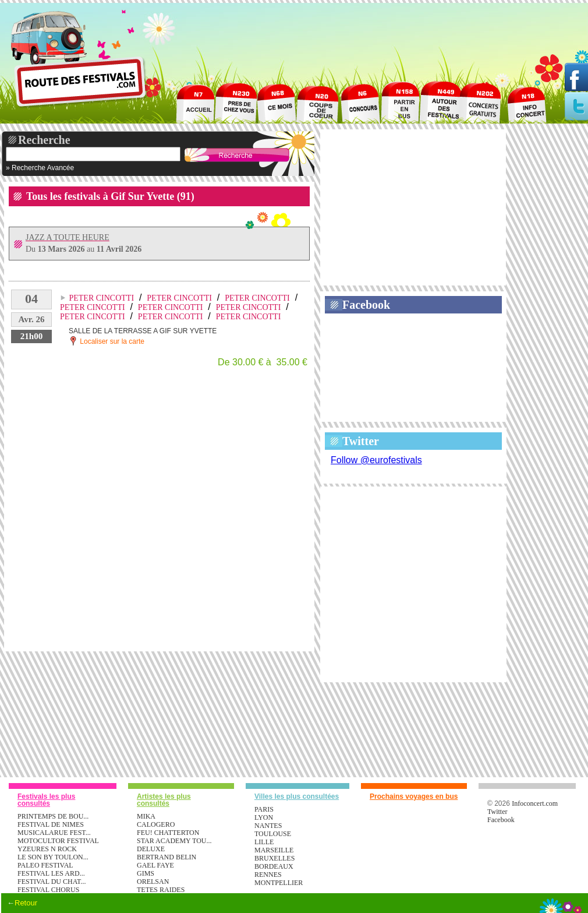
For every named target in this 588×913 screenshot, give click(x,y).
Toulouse (273, 834)
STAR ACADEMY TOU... (174, 841)
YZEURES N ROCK (47, 849)
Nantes (268, 826)
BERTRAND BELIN (167, 857)
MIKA (146, 816)
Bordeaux (274, 866)
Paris (264, 809)
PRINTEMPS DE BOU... (53, 816)
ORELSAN (153, 882)
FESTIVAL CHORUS (48, 890)
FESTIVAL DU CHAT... (52, 882)
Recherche (44, 140)
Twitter (361, 441)
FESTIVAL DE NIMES (51, 824)
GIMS (146, 873)
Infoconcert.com (535, 803)
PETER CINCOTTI (101, 298)
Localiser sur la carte (107, 341)
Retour (26, 903)
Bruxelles (274, 858)
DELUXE (151, 849)
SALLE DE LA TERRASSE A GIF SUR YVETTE (143, 331)
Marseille (274, 850)
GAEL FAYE (155, 865)
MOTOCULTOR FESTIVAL (58, 841)
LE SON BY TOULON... (53, 857)
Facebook (366, 305)
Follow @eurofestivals (376, 460)
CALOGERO (156, 824)
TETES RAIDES (161, 890)
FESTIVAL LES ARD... (51, 873)
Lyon (264, 817)
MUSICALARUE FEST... (54, 833)
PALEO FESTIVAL (45, 865)
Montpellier (279, 883)
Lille (264, 842)
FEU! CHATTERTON (168, 833)
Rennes (268, 875)
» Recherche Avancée (40, 168)
